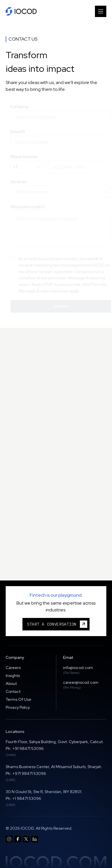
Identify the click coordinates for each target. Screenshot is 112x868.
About (11, 684)
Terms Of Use (18, 699)
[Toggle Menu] (101, 11)
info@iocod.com (78, 668)
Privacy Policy (18, 707)
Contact (13, 691)
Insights (13, 676)
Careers (13, 668)
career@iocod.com (81, 682)
